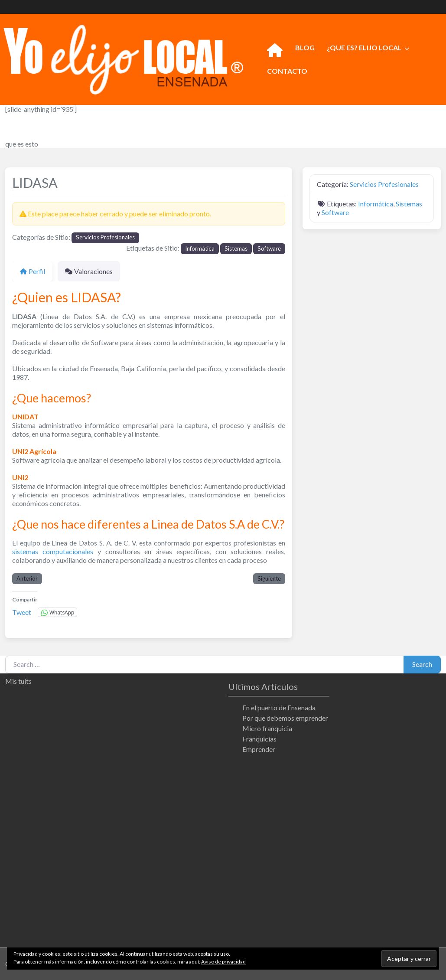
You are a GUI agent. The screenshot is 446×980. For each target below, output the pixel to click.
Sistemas (236, 248)
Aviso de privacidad (223, 962)
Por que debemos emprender (285, 718)
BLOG (305, 47)
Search (422, 664)
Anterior (27, 578)
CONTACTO (287, 71)
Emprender (259, 749)
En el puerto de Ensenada (279, 707)
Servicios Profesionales (105, 237)
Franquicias (259, 739)
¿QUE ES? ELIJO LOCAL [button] (364, 47)
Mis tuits (18, 681)
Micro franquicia (267, 728)
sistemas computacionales (53, 551)
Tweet (22, 612)
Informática (200, 248)
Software (269, 248)
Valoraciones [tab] (89, 271)
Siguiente (269, 578)
